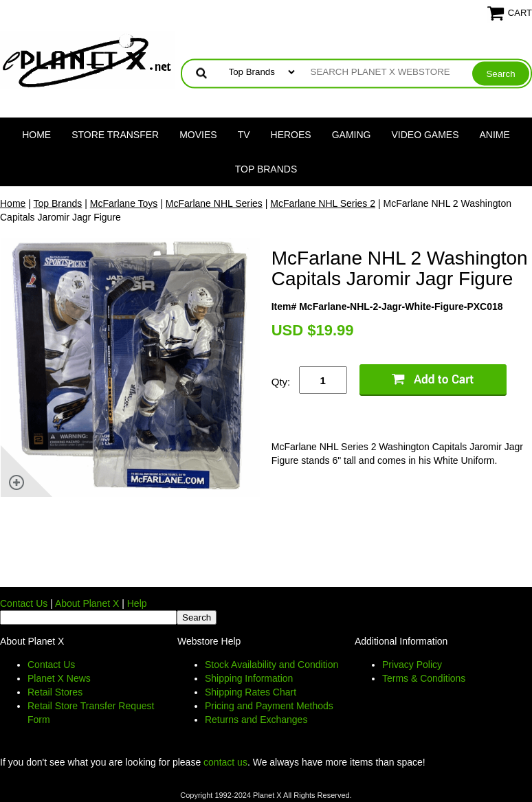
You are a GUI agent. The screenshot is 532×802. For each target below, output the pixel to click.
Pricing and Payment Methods (269, 706)
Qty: (281, 382)
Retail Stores (55, 692)
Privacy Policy (412, 665)
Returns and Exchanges (256, 720)
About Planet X (87, 603)
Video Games (425, 135)
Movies (198, 135)
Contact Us (24, 603)
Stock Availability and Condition (271, 665)
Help (137, 603)
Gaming (352, 135)
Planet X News (59, 678)
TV (244, 135)
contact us (225, 762)
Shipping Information (249, 678)
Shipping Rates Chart (251, 692)
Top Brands (266, 169)
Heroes (291, 135)
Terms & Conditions (424, 678)
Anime (495, 135)
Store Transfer (115, 135)
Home (36, 135)
